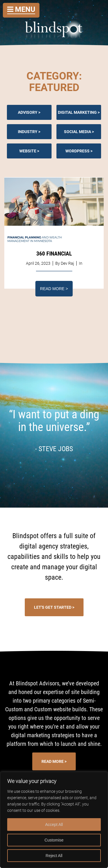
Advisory (28, 112)
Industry (28, 132)
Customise (54, 840)
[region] (54, 820)
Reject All (54, 856)
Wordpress (77, 151)
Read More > (54, 289)
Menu (21, 9)
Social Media (77, 132)
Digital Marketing (77, 112)
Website (28, 151)
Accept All (54, 824)
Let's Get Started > (54, 607)
